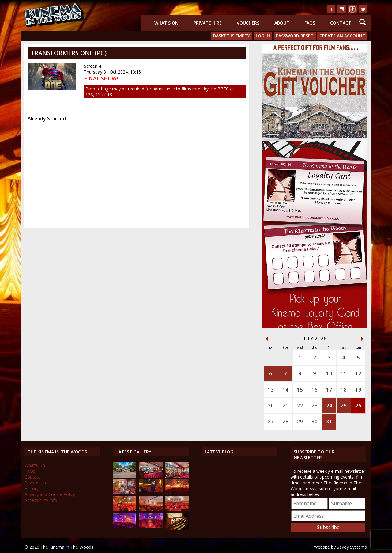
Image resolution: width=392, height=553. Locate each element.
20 (271, 405)
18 (344, 390)
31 (329, 421)
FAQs (310, 23)
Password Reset (295, 36)
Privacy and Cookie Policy (50, 494)
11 (344, 373)
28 (285, 421)
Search (363, 22)
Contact (341, 23)
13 (271, 390)
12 (358, 373)
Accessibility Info (41, 500)
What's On (166, 23)
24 (329, 405)
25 (344, 405)
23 (315, 405)
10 (329, 373)
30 (315, 421)
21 (285, 405)
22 (300, 405)
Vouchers (248, 23)
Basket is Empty (232, 36)
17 (329, 390)
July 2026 (315, 338)
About (282, 23)
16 (315, 390)
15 (300, 390)
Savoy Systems (352, 547)
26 (358, 405)
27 (271, 421)
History (32, 489)
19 (358, 390)
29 (300, 421)
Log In (263, 36)
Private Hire (208, 23)
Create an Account (342, 36)
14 (285, 390)
